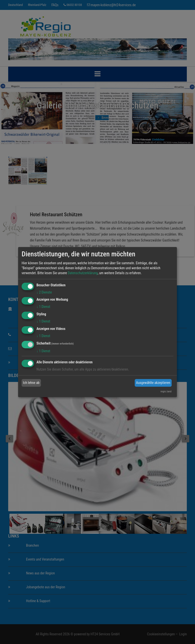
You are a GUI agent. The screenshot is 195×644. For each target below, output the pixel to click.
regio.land (166, 391)
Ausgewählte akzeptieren (153, 383)
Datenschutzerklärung (83, 273)
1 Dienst (43, 307)
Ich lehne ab (31, 383)
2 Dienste (44, 292)
